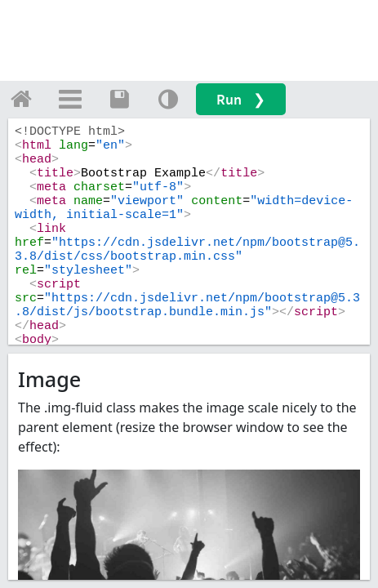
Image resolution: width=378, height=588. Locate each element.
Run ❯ (241, 99)
